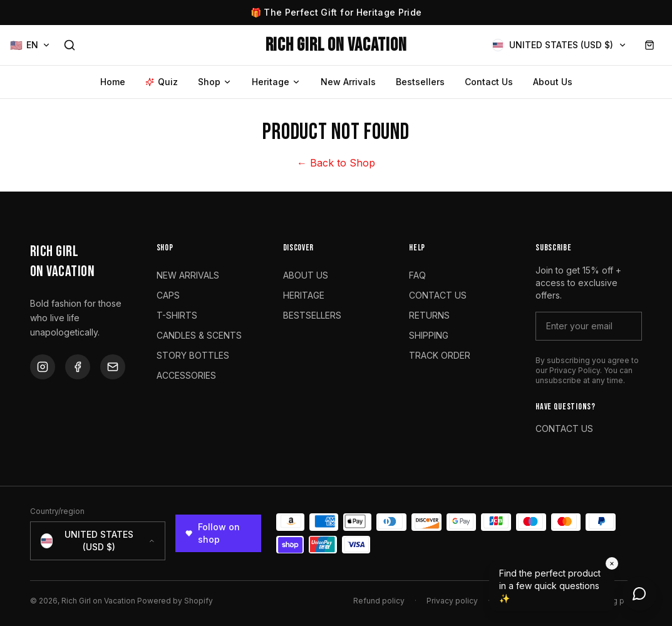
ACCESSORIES (186, 375)
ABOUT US (306, 275)
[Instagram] (43, 367)
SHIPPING (429, 335)
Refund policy (379, 601)
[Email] (113, 367)
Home (113, 82)
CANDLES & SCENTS (199, 335)
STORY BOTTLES (193, 355)
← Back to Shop (336, 163)
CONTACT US (438, 295)
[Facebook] (78, 367)
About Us (553, 82)
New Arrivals (348, 82)
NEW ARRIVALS (188, 275)
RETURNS (429, 315)
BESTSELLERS (312, 315)
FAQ (417, 275)
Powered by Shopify (175, 601)
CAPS (168, 295)
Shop (215, 82)
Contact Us (489, 82)
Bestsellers (420, 82)
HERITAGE (304, 295)
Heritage (276, 82)
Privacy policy (452, 601)
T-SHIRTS (177, 315)
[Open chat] (639, 593)
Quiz (162, 82)
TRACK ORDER (440, 355)
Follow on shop (212, 533)
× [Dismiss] (612, 563)
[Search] (70, 45)
